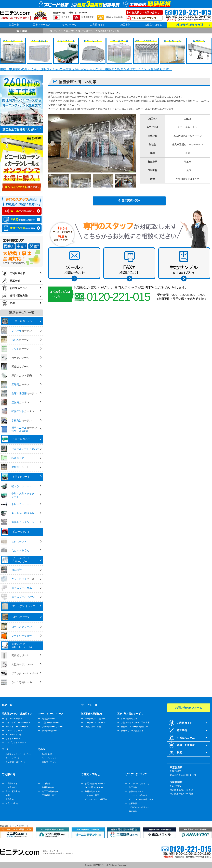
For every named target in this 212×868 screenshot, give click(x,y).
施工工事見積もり (50, 791)
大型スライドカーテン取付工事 (135, 723)
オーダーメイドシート (95, 723)
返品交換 (10, 799)
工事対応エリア (49, 795)
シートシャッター (50, 758)
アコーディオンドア (15, 735)
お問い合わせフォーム (95, 784)
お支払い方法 (12, 803)
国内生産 (65, 17)
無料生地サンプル (93, 791)
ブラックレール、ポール (53, 727)
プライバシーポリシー (139, 807)
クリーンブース (13, 758)
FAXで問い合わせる (94, 787)
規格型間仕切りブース (16, 762)
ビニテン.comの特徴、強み (141, 799)
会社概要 (133, 803)
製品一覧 (14, 25)
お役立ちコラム (153, 25)
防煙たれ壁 (47, 754)
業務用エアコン (49, 762)
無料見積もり (48, 787)
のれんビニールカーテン (17, 727)
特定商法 (133, 811)
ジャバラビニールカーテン (18, 723)
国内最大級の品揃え (115, 17)
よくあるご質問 (92, 795)
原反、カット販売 (93, 727)
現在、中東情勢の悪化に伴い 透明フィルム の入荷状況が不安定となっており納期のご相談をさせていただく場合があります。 (86, 69)
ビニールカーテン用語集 (96, 799)
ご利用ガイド (98, 25)
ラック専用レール (50, 731)
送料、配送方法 (13, 791)
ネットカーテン (13, 739)
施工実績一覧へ (131, 200)
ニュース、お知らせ (138, 795)
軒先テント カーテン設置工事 (135, 727)
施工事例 (125, 25)
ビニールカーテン (14, 719)
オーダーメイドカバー (95, 719)
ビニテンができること (139, 784)
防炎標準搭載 (88, 17)
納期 (12, 303)
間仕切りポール (49, 719)
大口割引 (46, 784)
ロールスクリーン (14, 731)
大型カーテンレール (51, 723)
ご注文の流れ (12, 787)
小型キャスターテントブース (19, 754)
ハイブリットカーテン (16, 742)
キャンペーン (70, 25)
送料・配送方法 (19, 296)
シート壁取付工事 (129, 719)
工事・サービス (42, 25)
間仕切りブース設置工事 (132, 731)
